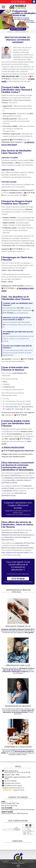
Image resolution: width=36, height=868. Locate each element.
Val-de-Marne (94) (8, 246)
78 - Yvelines (7, 409)
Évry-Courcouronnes (22, 100)
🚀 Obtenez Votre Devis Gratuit (13, 447)
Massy (5, 382)
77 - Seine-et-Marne (26, 407)
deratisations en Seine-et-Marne (13, 533)
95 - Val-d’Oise (17, 409)
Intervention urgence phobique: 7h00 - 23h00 (18, 778)
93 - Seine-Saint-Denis (10, 407)
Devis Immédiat (18, 29)
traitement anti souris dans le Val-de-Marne (17, 535)
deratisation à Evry (11, 491)
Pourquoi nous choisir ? (12, 783)
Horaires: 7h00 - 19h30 (12, 775)
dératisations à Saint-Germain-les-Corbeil (19, 478)
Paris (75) (29, 243)
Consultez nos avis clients (13, 786)
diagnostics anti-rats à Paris (25, 543)
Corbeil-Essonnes (9, 387)
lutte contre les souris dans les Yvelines (15, 553)
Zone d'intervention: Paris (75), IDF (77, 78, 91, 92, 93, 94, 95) (17, 772)
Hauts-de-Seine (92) (27, 246)
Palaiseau (5, 103)
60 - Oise (27, 409)
